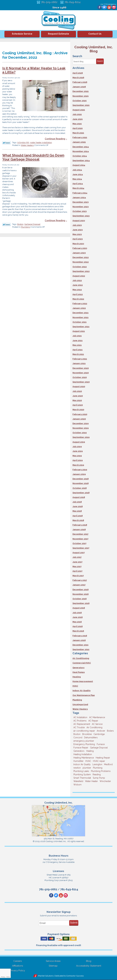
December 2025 (81, 91)
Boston (20, 225)
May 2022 (77, 290)
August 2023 (79, 221)
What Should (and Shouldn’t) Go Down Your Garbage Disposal (33, 157)
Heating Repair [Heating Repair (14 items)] (103, 758)
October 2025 (80, 101)
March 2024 (78, 188)
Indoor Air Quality (82, 691)
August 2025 (79, 110)
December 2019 (81, 423)
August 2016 (79, 608)
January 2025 (79, 142)
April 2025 (78, 128)
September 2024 (81, 161)
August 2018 (79, 497)
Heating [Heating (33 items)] (90, 751)
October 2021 (80, 322)
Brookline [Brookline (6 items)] (87, 734)
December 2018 (81, 479)
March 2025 (78, 133)
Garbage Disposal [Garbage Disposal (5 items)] (99, 748)
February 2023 (80, 248)
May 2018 (77, 511)
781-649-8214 (73, 2)
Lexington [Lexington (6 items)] (97, 764)
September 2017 (81, 548)
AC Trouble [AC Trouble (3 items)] (79, 727)
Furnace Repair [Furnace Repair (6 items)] (81, 748)
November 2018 (81, 483)
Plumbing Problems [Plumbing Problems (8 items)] (101, 771)
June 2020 (78, 396)
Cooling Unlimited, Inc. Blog (94, 49)
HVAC (75, 686)
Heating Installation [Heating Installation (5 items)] (83, 754)
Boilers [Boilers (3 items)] (110, 731)
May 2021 (77, 345)
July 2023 (77, 225)
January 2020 (79, 419)
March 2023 (78, 244)
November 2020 (81, 373)
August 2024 (79, 165)
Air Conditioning (81, 658)
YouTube (109, 7)
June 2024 (78, 174)
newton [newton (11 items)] (77, 768)
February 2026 (80, 82)
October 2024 (80, 156)
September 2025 (81, 105)
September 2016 (81, 603)
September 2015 (81, 649)
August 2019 (79, 442)
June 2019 (78, 451)
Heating (77, 677)
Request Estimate (58, 34)
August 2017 (79, 553)
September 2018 (81, 493)
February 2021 (80, 359)
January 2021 (79, 363)
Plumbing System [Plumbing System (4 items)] (82, 774)
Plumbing (25, 227)
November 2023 (81, 207)
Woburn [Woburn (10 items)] (77, 785)
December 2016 (81, 590)
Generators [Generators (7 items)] (79, 751)
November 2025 (81, 96)
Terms (8, 977)
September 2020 (81, 382)
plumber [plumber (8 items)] (87, 768)
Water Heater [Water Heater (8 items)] (91, 781)
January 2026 (79, 87)
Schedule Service (22, 34)
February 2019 (80, 470)
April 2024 (78, 184)
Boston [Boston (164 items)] (77, 734)
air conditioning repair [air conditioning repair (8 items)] (84, 731)
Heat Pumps (79, 672)
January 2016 (79, 640)
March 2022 (78, 299)
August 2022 (79, 276)
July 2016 (77, 613)
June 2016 (78, 617)
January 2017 (79, 585)
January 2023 (79, 253)
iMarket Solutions (46, 976)
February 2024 (80, 193)
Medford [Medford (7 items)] (108, 764)
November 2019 (81, 428)
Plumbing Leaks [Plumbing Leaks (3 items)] (81, 771)
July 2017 (77, 557)
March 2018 (78, 520)
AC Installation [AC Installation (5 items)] (80, 717)
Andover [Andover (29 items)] (101, 731)
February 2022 (80, 304)
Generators (78, 668)
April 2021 (78, 350)
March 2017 (78, 576)
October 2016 (80, 599)
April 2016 (78, 626)
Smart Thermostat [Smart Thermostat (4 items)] (82, 778)
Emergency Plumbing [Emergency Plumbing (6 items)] (84, 744)
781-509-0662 (49, 2)
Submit (74, 923)
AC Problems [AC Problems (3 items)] (80, 721)
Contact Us (95, 34)
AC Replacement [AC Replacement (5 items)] (82, 724)
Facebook (98, 7)
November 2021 (81, 317)
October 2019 (80, 433)
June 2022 (78, 285)
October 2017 (79, 543)
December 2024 (81, 147)
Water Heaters (27, 146)
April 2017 (77, 571)
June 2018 (78, 506)
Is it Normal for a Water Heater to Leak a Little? (34, 70)
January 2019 (79, 474)
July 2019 (77, 447)
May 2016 (77, 622)
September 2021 (81, 327)
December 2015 (80, 645)
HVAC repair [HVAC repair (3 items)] (99, 761)
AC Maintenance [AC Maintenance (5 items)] (97, 717)
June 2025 (78, 119)
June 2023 (78, 230)
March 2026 (78, 78)
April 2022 (78, 294)
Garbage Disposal (32, 225)
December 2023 (81, 202)
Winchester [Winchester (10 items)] (105, 781)
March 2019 (78, 465)
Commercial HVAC (82, 663)
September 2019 (81, 437)
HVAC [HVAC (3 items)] (88, 761)
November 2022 (81, 262)
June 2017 (77, 562)
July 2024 (77, 170)
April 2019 (78, 460)
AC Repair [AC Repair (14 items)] (93, 721)
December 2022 (81, 257)
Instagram (114, 7)
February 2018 (80, 525)
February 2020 (80, 414)
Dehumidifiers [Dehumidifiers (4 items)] (91, 738)
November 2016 (81, 594)
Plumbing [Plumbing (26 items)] (98, 768)
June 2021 (78, 340)
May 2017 (77, 566)
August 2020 (79, 386)
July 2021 (77, 336)
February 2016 (80, 636)
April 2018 (78, 516)
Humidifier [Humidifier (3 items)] (78, 761)
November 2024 (81, 151)
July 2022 (77, 280)
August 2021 (79, 331)
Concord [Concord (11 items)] (78, 738)
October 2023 (80, 211)
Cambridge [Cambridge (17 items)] (99, 734)
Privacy (3, 977)
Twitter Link (6, 143)
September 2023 (81, 216)
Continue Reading (55, 139)
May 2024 (77, 179)
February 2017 (80, 580)
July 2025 (77, 114)
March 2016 (78, 631)
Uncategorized (80, 704)
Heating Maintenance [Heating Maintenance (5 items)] (84, 758)
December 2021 (81, 313)
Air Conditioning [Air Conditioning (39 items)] (94, 727)
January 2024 (79, 197)
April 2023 (78, 239)
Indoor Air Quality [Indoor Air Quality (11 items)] (82, 764)
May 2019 (77, 456)
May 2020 (77, 400)
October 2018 (80, 488)
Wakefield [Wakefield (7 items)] (78, 781)
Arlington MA (23, 143)
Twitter (103, 7)
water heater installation (41, 143)
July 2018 (77, 502)
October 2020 (80, 377)
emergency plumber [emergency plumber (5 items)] (84, 741)
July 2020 (77, 391)
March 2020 (78, 410)
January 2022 (79, 308)
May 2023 (77, 234)
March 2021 (78, 354)
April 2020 (78, 405)
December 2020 (81, 368)
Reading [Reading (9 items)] (97, 774)
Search (100, 61)
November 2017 (80, 539)
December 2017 (80, 534)
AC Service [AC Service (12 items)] (97, 724)
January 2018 (79, 529)
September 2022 (81, 271)
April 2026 (78, 73)
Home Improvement (83, 681)
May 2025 (77, 124)
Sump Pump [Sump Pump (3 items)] (99, 778)
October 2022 (80, 267)
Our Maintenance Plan (84, 695)
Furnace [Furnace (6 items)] (101, 744)
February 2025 (80, 137)
